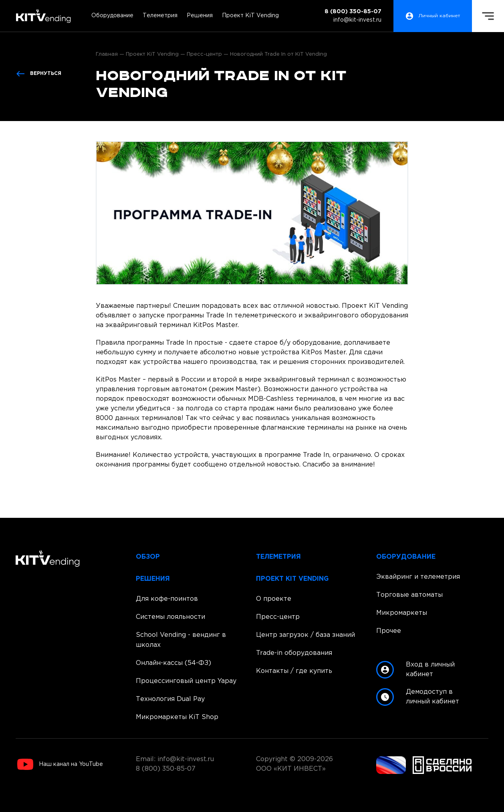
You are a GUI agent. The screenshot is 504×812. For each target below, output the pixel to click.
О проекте (274, 599)
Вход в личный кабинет (415, 670)
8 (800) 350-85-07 (353, 12)
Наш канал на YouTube (60, 764)
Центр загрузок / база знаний (305, 635)
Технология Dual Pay (170, 699)
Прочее (389, 631)
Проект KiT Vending (250, 16)
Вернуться (38, 74)
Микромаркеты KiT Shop (177, 717)
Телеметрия (160, 16)
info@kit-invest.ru (357, 20)
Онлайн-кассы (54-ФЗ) (173, 663)
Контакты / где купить (294, 671)
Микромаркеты (402, 613)
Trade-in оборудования (294, 653)
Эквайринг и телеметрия (418, 577)
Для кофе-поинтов (167, 599)
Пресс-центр (278, 617)
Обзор (148, 557)
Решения (200, 16)
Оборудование (112, 16)
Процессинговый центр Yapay (186, 681)
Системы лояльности (170, 617)
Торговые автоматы (409, 595)
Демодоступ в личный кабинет (418, 697)
